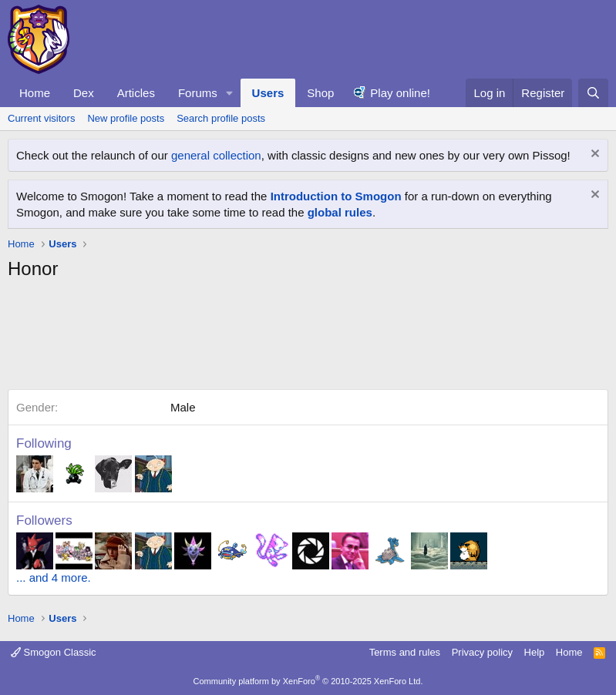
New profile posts (126, 118)
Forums (198, 93)
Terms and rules (405, 652)
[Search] (593, 93)
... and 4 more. (54, 577)
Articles (136, 93)
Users (268, 93)
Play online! (400, 93)
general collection (216, 155)
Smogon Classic (54, 652)
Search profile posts (221, 118)
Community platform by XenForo (308, 681)
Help (535, 652)
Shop (320, 93)
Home (35, 93)
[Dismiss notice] (593, 155)
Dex (84, 93)
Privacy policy (482, 652)
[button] (230, 93)
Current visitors (41, 118)
